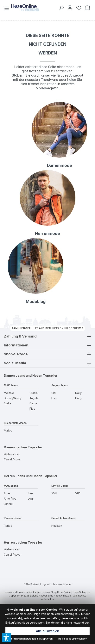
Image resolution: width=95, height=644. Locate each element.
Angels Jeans (60, 385)
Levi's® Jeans (60, 486)
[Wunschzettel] (78, 8)
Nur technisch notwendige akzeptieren (30, 639)
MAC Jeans (11, 385)
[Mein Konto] (69, 8)
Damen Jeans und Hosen (23, 376)
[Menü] (7, 8)
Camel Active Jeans (63, 518)
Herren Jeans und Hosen (23, 476)
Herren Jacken (15, 542)
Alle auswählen (47, 631)
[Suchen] (61, 8)
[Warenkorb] (87, 8)
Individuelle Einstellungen (73, 639)
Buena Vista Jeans (15, 423)
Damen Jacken (15, 447)
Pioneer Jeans (13, 518)
